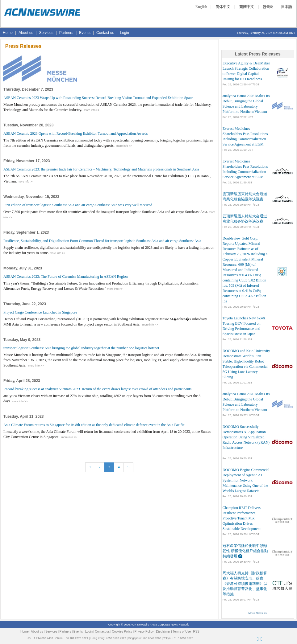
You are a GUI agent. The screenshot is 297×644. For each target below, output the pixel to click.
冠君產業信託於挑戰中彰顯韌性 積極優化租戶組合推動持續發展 (245, 551)
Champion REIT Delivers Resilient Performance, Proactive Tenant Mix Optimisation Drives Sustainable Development (242, 518)
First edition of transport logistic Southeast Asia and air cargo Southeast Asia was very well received (78, 205)
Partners (66, 33)
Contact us (105, 33)
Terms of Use (182, 632)
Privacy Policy (144, 632)
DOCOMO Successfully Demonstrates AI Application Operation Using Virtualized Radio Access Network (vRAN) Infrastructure (246, 437)
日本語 (287, 7)
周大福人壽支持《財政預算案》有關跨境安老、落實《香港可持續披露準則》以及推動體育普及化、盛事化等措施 (245, 584)
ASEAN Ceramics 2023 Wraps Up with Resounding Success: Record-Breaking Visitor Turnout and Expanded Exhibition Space (98, 98)
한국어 (268, 7)
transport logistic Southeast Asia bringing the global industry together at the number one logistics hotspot (81, 348)
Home (8, 33)
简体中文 (223, 7)
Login (125, 33)
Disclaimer (163, 632)
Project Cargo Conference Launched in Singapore (40, 312)
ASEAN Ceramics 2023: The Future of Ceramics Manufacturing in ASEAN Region (65, 277)
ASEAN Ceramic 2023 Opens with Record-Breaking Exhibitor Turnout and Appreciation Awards (76, 133)
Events (85, 33)
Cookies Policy (122, 632)
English (201, 7)
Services (46, 33)
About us (26, 33)
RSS (196, 632)
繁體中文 (247, 7)
